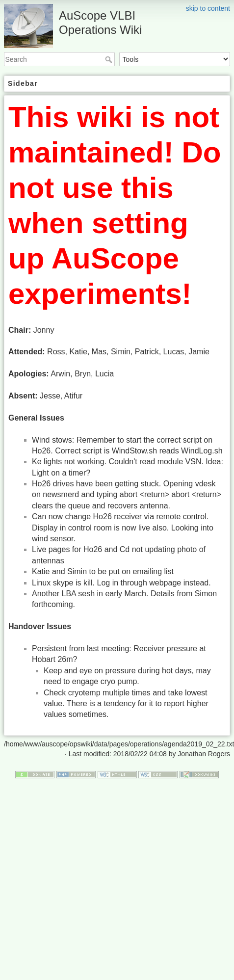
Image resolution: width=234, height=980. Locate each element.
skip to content (208, 8)
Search (110, 59)
